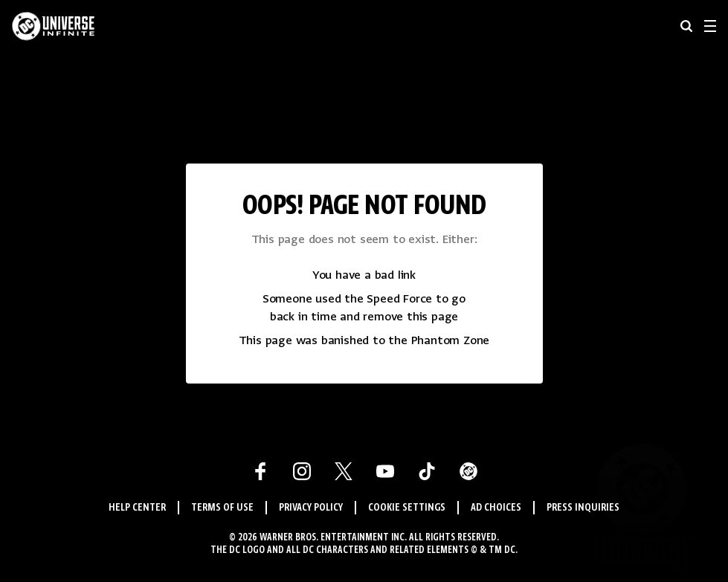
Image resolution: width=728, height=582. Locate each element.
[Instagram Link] (302, 471)
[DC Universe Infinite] (53, 26)
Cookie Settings (407, 508)
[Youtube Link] (385, 471)
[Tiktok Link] (427, 471)
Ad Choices (496, 508)
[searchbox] (686, 26)
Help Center (137, 508)
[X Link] (344, 471)
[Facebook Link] (260, 471)
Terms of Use (222, 508)
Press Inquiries (583, 508)
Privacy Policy (311, 508)
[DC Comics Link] (468, 471)
